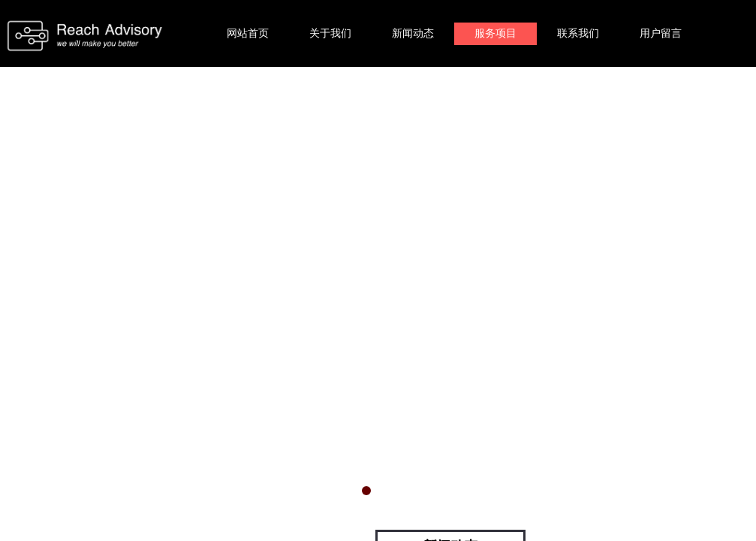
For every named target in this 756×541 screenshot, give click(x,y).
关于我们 (330, 33)
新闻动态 (413, 33)
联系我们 (578, 33)
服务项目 (495, 33)
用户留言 (661, 33)
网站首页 (248, 33)
